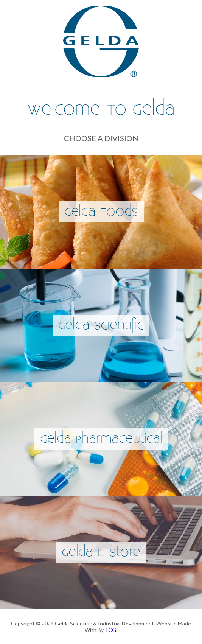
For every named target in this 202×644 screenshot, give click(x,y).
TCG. (111, 630)
